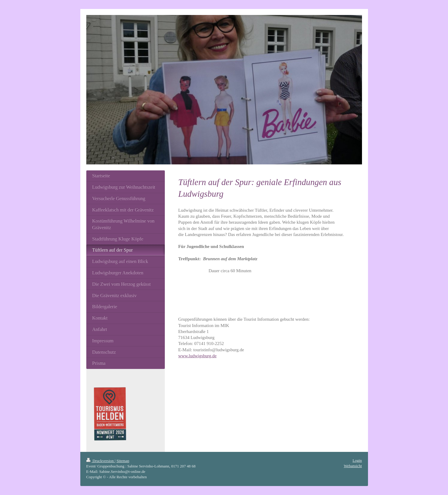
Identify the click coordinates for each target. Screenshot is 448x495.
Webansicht (353, 466)
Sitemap (123, 461)
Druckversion (101, 461)
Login (357, 460)
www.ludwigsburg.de (197, 356)
